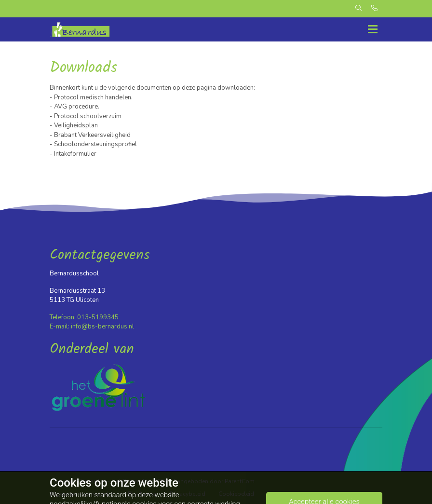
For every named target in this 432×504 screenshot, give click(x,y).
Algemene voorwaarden (82, 494)
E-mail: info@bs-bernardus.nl (92, 327)
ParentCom (240, 481)
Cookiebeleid (236, 494)
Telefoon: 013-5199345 (84, 317)
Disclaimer (142, 494)
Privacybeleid (188, 494)
